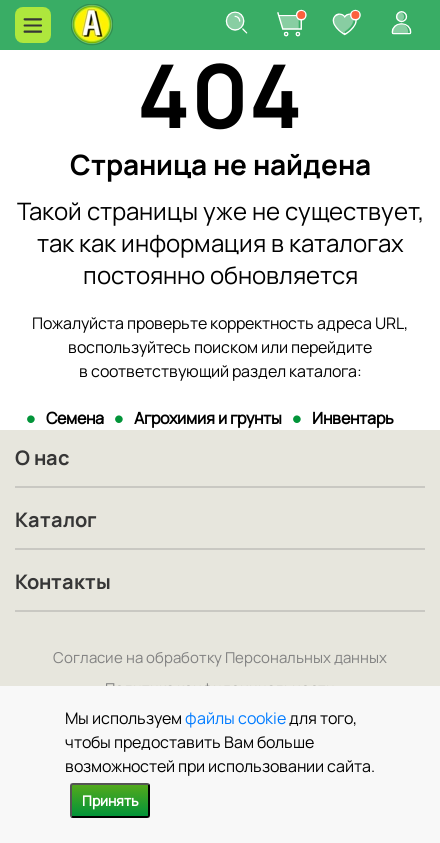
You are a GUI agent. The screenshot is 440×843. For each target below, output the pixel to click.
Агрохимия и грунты (208, 418)
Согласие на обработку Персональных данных (220, 657)
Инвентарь (353, 418)
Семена (75, 418)
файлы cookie (235, 718)
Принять (110, 800)
